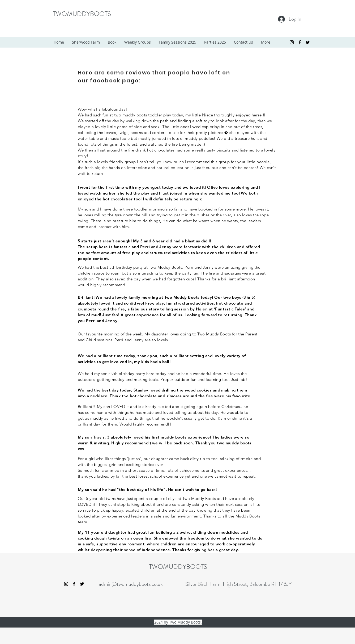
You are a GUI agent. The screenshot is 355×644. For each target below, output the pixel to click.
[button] (138, 42)
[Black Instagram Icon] (292, 42)
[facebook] (300, 42)
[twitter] (308, 42)
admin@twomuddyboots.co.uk (131, 584)
